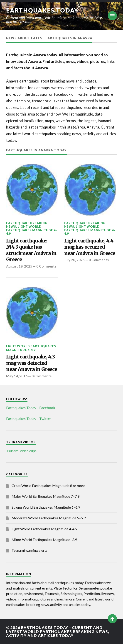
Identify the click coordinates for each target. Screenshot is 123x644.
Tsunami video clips (21, 451)
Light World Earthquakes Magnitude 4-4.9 (32, 230)
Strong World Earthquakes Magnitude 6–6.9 (46, 507)
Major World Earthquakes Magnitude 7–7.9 (46, 496)
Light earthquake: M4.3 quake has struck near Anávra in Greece (31, 250)
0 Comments (47, 266)
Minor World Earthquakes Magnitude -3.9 (44, 540)
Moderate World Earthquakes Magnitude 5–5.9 (49, 518)
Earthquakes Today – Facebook (31, 408)
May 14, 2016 (17, 376)
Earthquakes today (42, 10)
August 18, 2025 (19, 266)
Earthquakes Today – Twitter (29, 419)
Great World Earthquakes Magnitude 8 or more (48, 486)
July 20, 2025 (75, 260)
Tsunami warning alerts (30, 550)
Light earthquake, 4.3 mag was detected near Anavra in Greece (32, 363)
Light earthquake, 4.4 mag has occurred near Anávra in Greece (90, 247)
